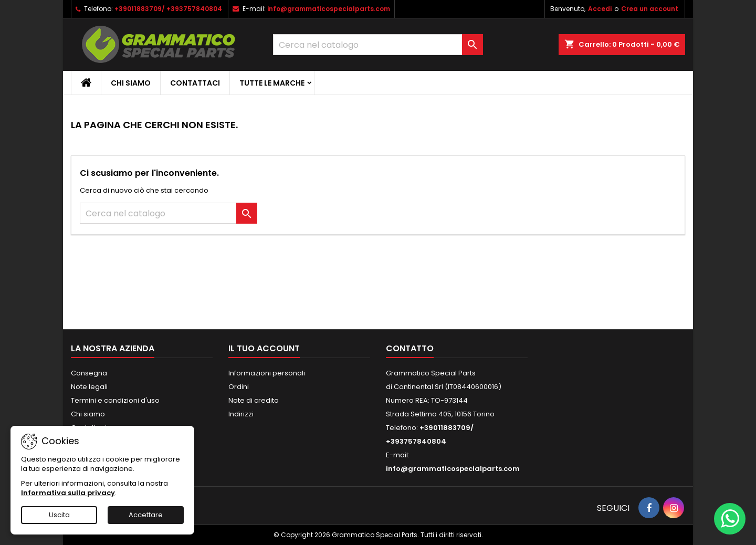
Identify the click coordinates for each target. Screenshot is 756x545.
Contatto (410, 348)
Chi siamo (131, 83)
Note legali (89, 387)
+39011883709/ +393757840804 (168, 9)
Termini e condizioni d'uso (115, 400)
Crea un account (650, 9)
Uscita (59, 515)
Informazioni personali (267, 373)
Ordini (239, 387)
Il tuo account (264, 348)
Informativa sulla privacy (68, 493)
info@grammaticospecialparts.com (329, 9)
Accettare (146, 515)
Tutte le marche (272, 83)
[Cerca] (378, 45)
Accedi (600, 9)
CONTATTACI (195, 83)
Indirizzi (241, 414)
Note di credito (254, 400)
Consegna (89, 373)
